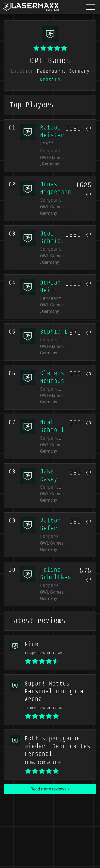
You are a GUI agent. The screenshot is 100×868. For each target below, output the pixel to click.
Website (50, 80)
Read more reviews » (50, 789)
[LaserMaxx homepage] (31, 7)
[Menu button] (90, 7)
